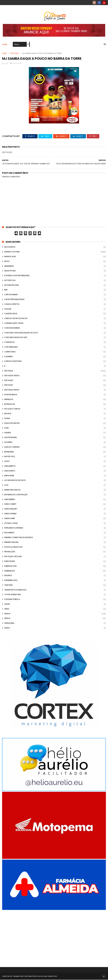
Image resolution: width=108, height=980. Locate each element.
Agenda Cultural (12, 252)
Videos (7, 614)
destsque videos (12, 390)
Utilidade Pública (12, 600)
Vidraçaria (9, 623)
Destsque (9, 385)
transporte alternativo (15, 590)
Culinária (8, 357)
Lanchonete (10, 471)
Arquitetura (10, 271)
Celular (8, 309)
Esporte (8, 414)
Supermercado (11, 580)
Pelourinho (9, 533)
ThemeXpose (18, 976)
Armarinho (9, 266)
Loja (6, 485)
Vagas (7, 604)
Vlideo (7, 628)
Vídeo (7, 609)
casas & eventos (12, 304)
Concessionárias (12, 328)
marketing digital (12, 490)
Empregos (9, 399)
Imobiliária (9, 452)
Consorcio (9, 342)
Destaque (14, 53)
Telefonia (8, 585)
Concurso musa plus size (16, 338)
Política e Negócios (13, 547)
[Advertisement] (54, 935)
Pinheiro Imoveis (11, 542)
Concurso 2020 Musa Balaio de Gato (21, 333)
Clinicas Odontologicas (16, 319)
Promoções (10, 552)
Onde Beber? (10, 500)
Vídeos (7, 619)
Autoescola (10, 280)
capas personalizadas (14, 299)
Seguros (8, 576)
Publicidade (10, 561)
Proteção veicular (13, 557)
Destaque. (9, 380)
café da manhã (11, 295)
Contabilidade (11, 347)
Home (5, 45)
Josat (7, 461)
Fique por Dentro (12, 423)
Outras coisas (11, 523)
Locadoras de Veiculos (15, 480)
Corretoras (10, 352)
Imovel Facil (10, 457)
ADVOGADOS (10, 247)
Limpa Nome (9, 476)
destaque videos (12, 376)
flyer (6, 428)
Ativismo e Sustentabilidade (17, 276)
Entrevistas (10, 404)
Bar (6, 290)
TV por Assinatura (13, 595)
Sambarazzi (9, 571)
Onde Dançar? (11, 509)
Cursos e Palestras (13, 361)
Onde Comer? (10, 504)
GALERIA (8, 433)
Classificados (11, 314)
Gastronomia (10, 438)
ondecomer (10, 519)
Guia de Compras (12, 447)
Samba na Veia (10, 566)
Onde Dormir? (10, 514)
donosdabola (11, 395)
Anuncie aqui (10, 257)
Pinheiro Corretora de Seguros (19, 538)
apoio (7, 261)
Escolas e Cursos (12, 409)
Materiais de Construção (16, 495)
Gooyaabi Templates (48, 976)
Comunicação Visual (14, 323)
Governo (8, 442)
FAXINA (7, 419)
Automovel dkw (12, 285)
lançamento (10, 466)
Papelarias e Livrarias (14, 528)
